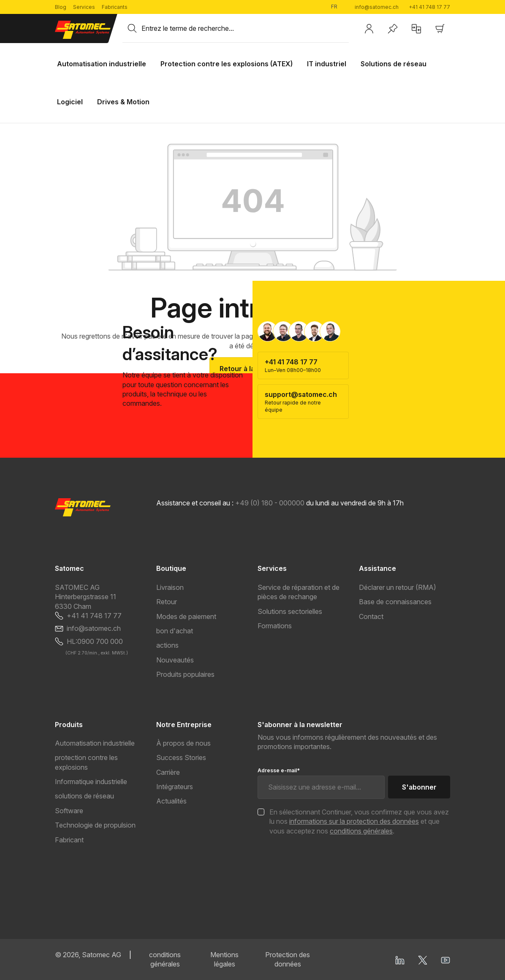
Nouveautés (175, 660)
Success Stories (181, 757)
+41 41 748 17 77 (429, 7)
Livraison (170, 587)
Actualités (171, 801)
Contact (371, 616)
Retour (167, 602)
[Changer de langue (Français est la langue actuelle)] (338, 7)
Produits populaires (185, 674)
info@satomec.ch (377, 7)
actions (167, 645)
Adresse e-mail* (279, 770)
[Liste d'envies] (393, 29)
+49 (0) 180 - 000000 (270, 503)
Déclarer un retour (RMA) (398, 587)
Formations (275, 626)
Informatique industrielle (91, 782)
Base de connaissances (395, 602)
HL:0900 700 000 (95, 641)
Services (84, 7)
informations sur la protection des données (354, 821)
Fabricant (69, 840)
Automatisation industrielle (95, 743)
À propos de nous (183, 743)
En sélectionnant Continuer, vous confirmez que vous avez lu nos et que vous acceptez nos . (359, 821)
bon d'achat (175, 631)
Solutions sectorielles (290, 611)
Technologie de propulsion (95, 825)
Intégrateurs (175, 787)
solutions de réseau (84, 796)
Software (69, 811)
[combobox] (245, 28)
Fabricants (115, 7)
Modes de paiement (186, 616)
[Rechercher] (132, 28)
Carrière (168, 772)
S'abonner (419, 787)
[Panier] (440, 29)
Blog (61, 7)
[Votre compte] (369, 29)
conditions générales (361, 831)
